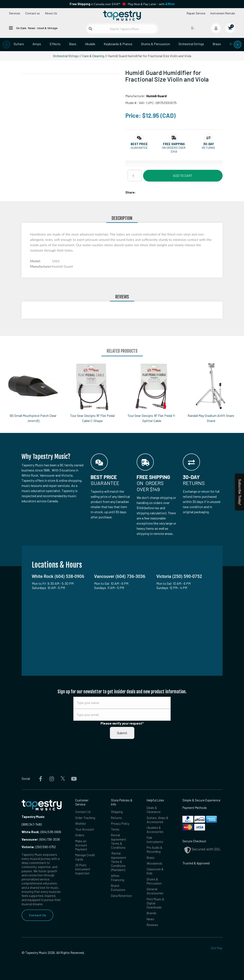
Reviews (152, 925)
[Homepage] (122, 16)
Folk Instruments (155, 840)
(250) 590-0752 (39, 847)
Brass (217, 44)
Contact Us (37, 915)
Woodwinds (155, 863)
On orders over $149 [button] (174, 149)
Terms (115, 829)
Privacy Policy (120, 823)
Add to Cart (183, 175)
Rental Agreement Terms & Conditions (119, 841)
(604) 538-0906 (41, 832)
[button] (139, 144)
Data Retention (121, 896)
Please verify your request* (122, 723)
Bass (73, 44)
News (32, 28)
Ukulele (90, 44)
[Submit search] (90, 29)
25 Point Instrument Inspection (83, 869)
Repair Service (196, 13)
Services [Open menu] (15, 13)
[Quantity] (135, 176)
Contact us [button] (33, 13)
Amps (37, 44)
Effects (55, 44)
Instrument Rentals (223, 13)
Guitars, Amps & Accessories (157, 820)
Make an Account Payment (81, 845)
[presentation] (6, 45)
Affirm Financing (118, 878)
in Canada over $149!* (95, 4)
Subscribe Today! (240, 492)
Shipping (117, 812)
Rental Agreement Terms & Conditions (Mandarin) (119, 861)
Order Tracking (85, 818)
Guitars (19, 44)
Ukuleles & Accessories (155, 830)
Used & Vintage (47, 28)
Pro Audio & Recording (155, 849)
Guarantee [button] (139, 148)
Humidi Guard (156, 96)
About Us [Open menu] (51, 13)
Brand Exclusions (118, 888)
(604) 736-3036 (41, 839)
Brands (152, 913)
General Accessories (155, 891)
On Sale (21, 28)
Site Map (217, 948)
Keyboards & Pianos (118, 44)
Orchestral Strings (191, 44)
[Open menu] (11, 28)
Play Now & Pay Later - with (151, 4)
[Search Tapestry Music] (122, 29)
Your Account (85, 829)
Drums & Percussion (155, 44)
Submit (122, 733)
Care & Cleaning (93, 56)
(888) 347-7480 (32, 824)
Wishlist (81, 823)
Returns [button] (209, 148)
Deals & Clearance (154, 810)
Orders (80, 835)
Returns (116, 818)
